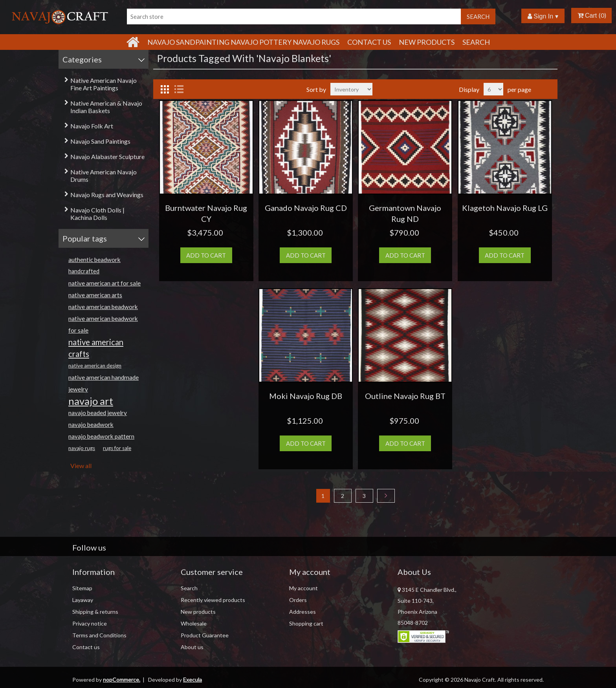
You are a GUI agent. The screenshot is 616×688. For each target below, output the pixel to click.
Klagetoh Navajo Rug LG (505, 208)
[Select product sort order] (351, 89)
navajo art (91, 401)
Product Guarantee (205, 635)
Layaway (83, 600)
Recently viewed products (213, 600)
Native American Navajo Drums (104, 176)
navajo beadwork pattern (101, 436)
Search (476, 42)
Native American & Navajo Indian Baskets (106, 107)
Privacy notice (90, 623)
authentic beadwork (94, 260)
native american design (95, 366)
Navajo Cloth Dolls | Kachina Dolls (97, 214)
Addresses (302, 612)
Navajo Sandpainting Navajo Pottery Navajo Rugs (243, 42)
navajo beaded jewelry (98, 413)
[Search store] (294, 16)
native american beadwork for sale (103, 324)
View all (81, 466)
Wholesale (194, 623)
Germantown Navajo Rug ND (405, 213)
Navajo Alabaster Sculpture (107, 156)
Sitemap (82, 588)
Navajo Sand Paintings (100, 141)
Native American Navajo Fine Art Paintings (104, 84)
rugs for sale (117, 448)
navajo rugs (82, 448)
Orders (298, 600)
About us (192, 647)
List (179, 89)
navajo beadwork (91, 425)
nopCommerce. (122, 680)
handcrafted (84, 271)
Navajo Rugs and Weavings (107, 195)
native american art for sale (104, 283)
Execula (192, 680)
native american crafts (96, 348)
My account (303, 588)
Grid (165, 89)
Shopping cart (306, 623)
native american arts (95, 295)
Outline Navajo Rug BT (405, 396)
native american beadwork (103, 307)
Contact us (86, 647)
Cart (587, 16)
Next (386, 496)
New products (427, 42)
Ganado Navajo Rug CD (306, 208)
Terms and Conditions (99, 635)
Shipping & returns (95, 612)
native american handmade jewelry (104, 383)
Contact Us (369, 42)
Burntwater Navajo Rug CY (206, 213)
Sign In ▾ (543, 16)
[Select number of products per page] (493, 89)
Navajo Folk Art (92, 126)
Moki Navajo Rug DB (306, 396)
